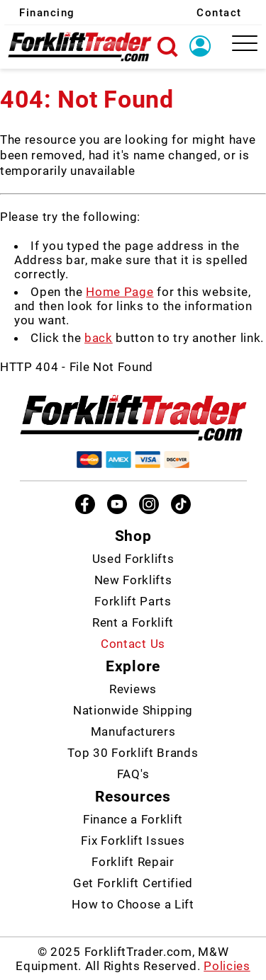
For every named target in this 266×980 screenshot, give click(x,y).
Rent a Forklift (133, 622)
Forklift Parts (133, 601)
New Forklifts (133, 580)
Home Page (120, 292)
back (99, 338)
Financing (47, 13)
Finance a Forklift (133, 819)
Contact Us (133, 644)
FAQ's (133, 774)
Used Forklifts (133, 559)
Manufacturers (133, 731)
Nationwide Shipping (133, 710)
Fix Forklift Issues (133, 841)
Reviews (133, 689)
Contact (219, 13)
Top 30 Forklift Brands (133, 753)
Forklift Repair (133, 862)
